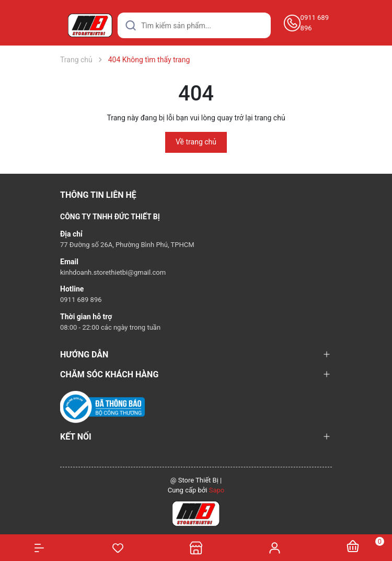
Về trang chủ (196, 142)
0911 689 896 (315, 23)
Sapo (217, 490)
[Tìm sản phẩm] (194, 25)
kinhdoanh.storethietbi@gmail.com (113, 272)
